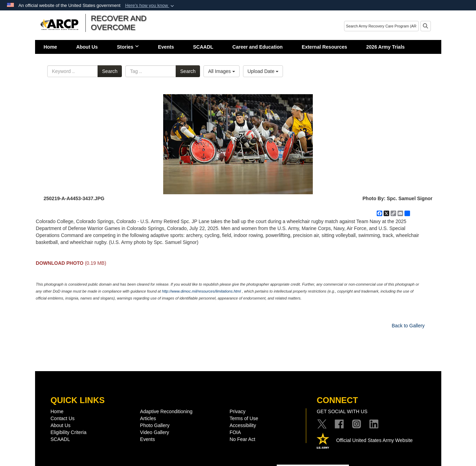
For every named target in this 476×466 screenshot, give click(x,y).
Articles (148, 418)
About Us (87, 47)
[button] (150, 6)
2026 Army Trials (386, 47)
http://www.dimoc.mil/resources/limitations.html (201, 291)
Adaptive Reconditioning (166, 411)
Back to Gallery (408, 326)
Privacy (237, 411)
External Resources (324, 47)
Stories (128, 47)
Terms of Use (244, 418)
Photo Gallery (155, 425)
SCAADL (203, 47)
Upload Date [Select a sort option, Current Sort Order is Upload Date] (263, 71)
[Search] (381, 26)
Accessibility (243, 425)
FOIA (235, 432)
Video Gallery (155, 432)
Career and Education (257, 47)
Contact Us (63, 418)
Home (51, 47)
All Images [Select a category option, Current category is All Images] (221, 71)
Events (166, 47)
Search (110, 71)
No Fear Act (242, 439)
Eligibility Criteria (69, 432)
